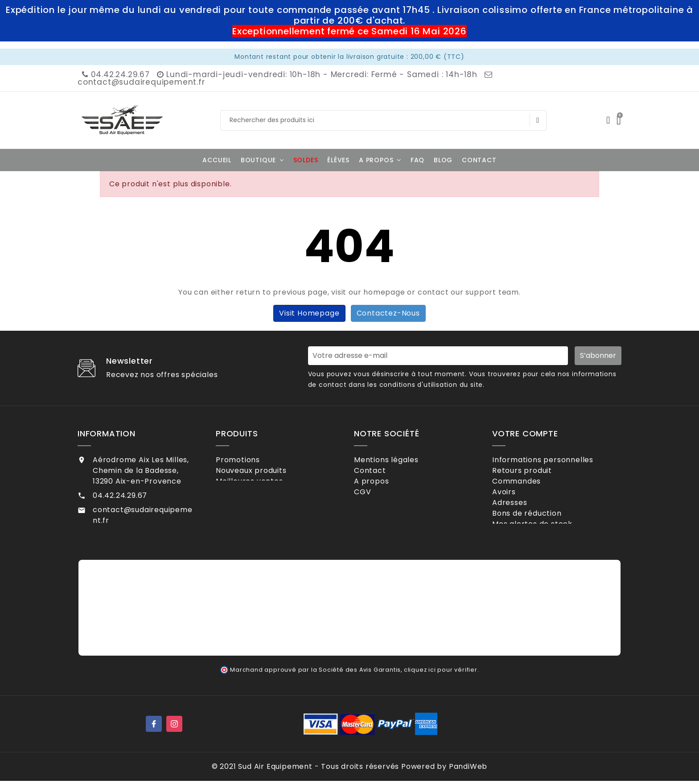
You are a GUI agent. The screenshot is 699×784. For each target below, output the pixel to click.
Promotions (250, 460)
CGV (374, 503)
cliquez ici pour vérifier (441, 673)
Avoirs (516, 503)
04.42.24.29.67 (115, 74)
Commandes (528, 489)
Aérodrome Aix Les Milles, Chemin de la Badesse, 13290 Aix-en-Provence (141, 470)
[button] (262, 160)
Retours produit (534, 474)
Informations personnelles (555, 460)
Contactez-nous (388, 313)
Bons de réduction (539, 532)
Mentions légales (398, 460)
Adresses (521, 518)
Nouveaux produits (263, 474)
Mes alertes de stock (544, 547)
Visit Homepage (309, 313)
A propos (383, 489)
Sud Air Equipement (275, 770)
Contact (382, 474)
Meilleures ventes (261, 489)
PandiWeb (468, 770)
